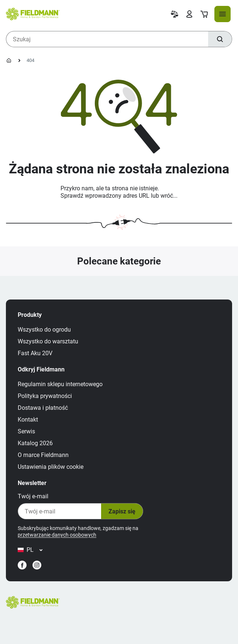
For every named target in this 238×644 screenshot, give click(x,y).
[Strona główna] (9, 60)
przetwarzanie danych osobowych (57, 535)
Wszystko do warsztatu (48, 341)
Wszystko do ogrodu (44, 330)
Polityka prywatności (45, 396)
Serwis (26, 431)
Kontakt (28, 420)
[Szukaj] (220, 39)
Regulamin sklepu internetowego (60, 384)
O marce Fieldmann (43, 455)
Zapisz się (122, 511)
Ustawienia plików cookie (51, 467)
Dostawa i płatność (43, 408)
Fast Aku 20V (35, 353)
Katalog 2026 (35, 443)
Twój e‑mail (33, 496)
